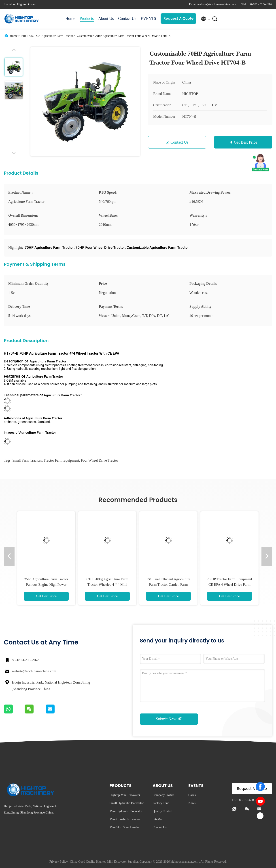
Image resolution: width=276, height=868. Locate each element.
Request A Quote (178, 18)
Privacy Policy (59, 862)
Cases (192, 795)
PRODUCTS (29, 36)
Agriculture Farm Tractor (57, 36)
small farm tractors (27, 460)
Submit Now (169, 719)
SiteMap (158, 819)
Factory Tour (161, 803)
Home (70, 19)
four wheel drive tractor (100, 460)
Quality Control (162, 811)
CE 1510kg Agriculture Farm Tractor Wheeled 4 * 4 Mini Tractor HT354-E (107, 585)
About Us (106, 19)
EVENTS (148, 19)
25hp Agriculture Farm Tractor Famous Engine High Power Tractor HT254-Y (46, 585)
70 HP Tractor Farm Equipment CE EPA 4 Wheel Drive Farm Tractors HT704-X (229, 585)
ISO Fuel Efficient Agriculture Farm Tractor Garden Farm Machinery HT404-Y (169, 585)
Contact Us (127, 19)
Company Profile (163, 795)
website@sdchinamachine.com (34, 671)
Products (87, 19)
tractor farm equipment (61, 460)
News (192, 803)
